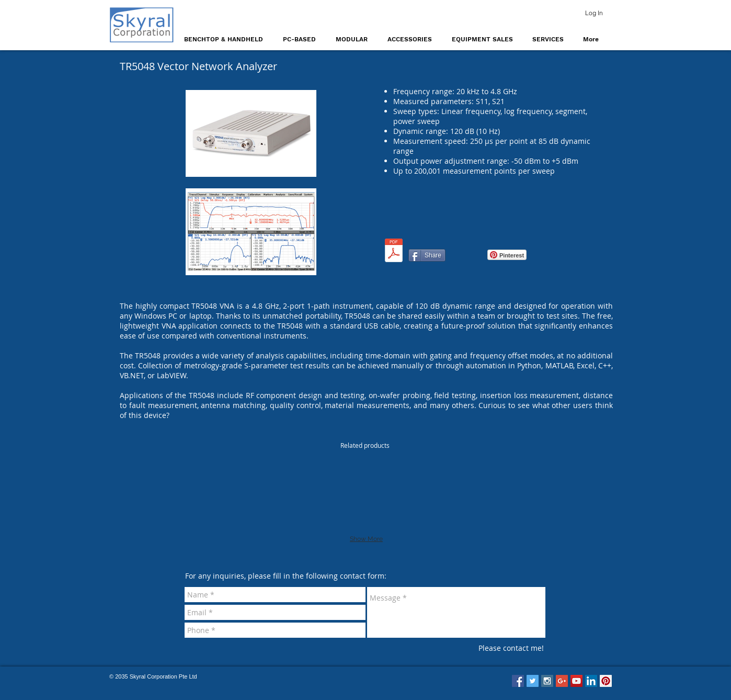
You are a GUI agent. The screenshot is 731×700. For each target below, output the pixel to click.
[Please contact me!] (511, 648)
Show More (366, 539)
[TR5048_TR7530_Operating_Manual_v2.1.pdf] (394, 252)
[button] (226, 39)
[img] (417, 493)
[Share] (427, 255)
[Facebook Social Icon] (518, 681)
